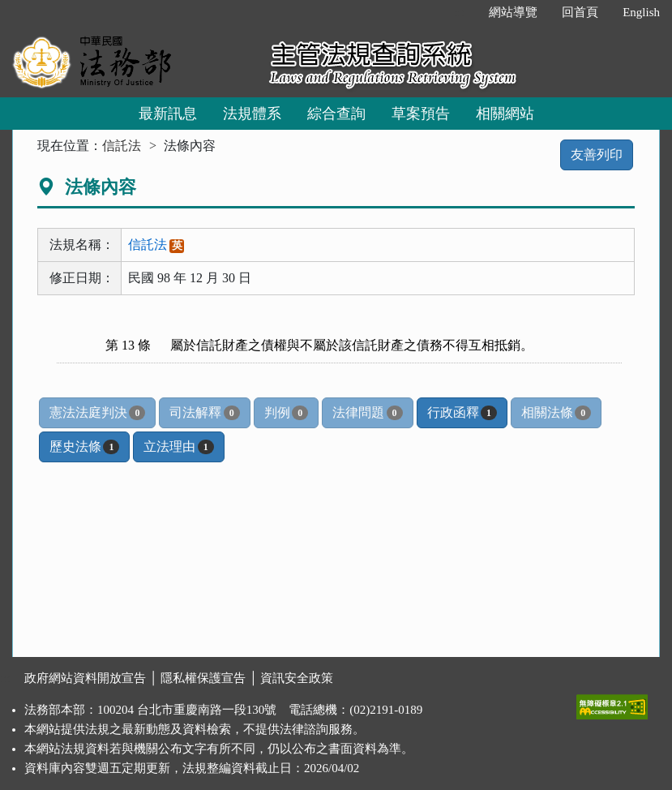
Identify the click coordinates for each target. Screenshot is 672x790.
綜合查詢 (336, 114)
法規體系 (252, 114)
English (641, 12)
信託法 (122, 146)
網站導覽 (513, 12)
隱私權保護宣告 (203, 678)
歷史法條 (84, 447)
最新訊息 (168, 114)
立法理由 (178, 447)
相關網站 (505, 114)
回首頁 (580, 12)
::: (460, 12)
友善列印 (597, 155)
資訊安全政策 (297, 678)
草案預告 (421, 114)
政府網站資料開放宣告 (85, 678)
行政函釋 (462, 413)
